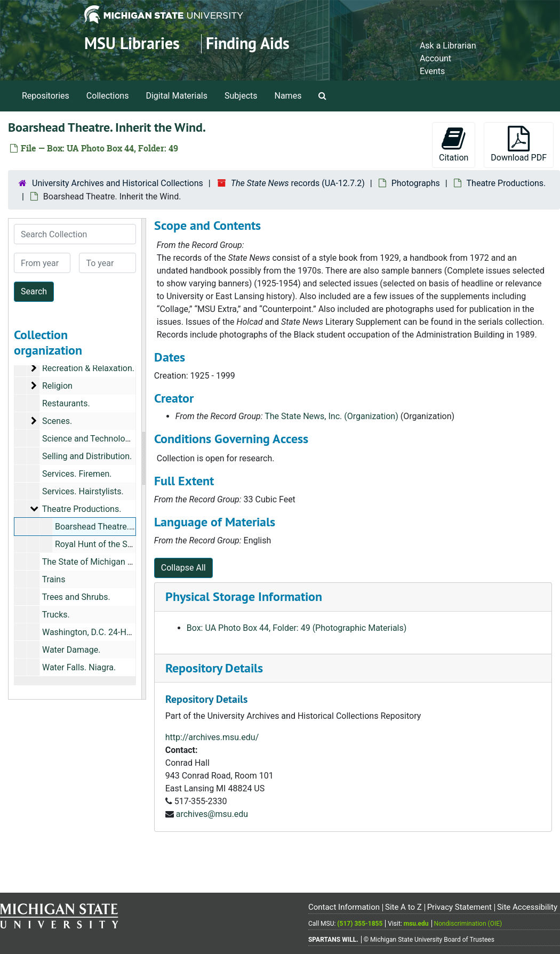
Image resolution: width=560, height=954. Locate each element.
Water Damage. (71, 650)
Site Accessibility (527, 907)
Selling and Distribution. (87, 456)
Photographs (416, 183)
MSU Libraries (132, 43)
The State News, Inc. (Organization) (331, 416)
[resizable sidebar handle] (143, 459)
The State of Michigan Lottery (98, 562)
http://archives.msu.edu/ (212, 737)
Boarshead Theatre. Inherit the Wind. (124, 527)
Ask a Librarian (448, 46)
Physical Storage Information (244, 596)
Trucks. (56, 615)
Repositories (46, 96)
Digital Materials (177, 96)
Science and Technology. (89, 439)
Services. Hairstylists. (83, 491)
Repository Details (214, 668)
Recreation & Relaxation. (88, 368)
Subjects (241, 96)
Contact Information (344, 907)
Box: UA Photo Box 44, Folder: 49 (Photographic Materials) (297, 628)
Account (435, 58)
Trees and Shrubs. (76, 597)
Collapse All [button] (183, 568)
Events (432, 71)
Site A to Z (403, 907)
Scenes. (57, 421)
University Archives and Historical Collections (118, 183)
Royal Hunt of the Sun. (97, 544)
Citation (454, 144)
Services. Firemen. (77, 474)
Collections (108, 96)
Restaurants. (66, 403)
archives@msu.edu (212, 814)
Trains (54, 579)
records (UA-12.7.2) (298, 183)
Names (288, 96)
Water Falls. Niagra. (79, 667)
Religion (57, 386)
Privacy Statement (459, 907)
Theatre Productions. (506, 183)
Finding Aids (248, 43)
